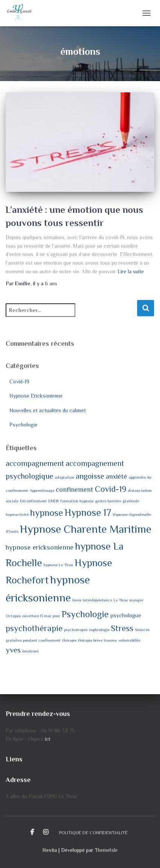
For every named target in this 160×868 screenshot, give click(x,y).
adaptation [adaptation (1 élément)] (64, 477)
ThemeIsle (106, 850)
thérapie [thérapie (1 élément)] (69, 640)
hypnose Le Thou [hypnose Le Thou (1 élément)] (58, 565)
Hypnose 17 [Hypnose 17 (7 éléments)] (88, 513)
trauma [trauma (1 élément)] (110, 640)
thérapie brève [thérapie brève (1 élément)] (90, 640)
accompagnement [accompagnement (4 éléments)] (35, 463)
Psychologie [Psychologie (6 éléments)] (85, 614)
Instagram (46, 832)
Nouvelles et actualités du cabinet (48, 410)
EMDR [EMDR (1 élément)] (54, 501)
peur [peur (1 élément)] (56, 616)
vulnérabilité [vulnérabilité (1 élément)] (129, 640)
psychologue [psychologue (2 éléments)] (126, 615)
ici (48, 739)
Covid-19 (19, 381)
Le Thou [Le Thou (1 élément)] (121, 600)
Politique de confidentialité (93, 833)
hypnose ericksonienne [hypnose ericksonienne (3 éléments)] (40, 547)
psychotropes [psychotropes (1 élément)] (76, 630)
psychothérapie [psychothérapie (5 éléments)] (34, 628)
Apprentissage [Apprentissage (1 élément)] (42, 490)
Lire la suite (131, 271)
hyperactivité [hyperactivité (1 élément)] (17, 514)
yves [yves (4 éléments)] (13, 650)
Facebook (32, 832)
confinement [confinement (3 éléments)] (75, 490)
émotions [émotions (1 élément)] (30, 651)
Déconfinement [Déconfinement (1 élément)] (33, 501)
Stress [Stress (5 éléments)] (122, 628)
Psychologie (23, 425)
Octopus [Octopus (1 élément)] (13, 616)
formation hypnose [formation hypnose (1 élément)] (77, 501)
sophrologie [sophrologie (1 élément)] (99, 630)
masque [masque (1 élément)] (136, 600)
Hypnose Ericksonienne (36, 396)
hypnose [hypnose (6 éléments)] (46, 513)
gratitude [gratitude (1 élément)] (131, 501)
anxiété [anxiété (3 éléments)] (116, 476)
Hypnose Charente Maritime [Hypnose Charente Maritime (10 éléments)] (86, 529)
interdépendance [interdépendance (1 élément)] (97, 600)
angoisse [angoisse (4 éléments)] (90, 476)
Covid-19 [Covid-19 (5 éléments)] (111, 489)
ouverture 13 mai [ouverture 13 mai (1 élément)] (37, 616)
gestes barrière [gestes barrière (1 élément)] (108, 501)
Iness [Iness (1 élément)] (77, 600)
